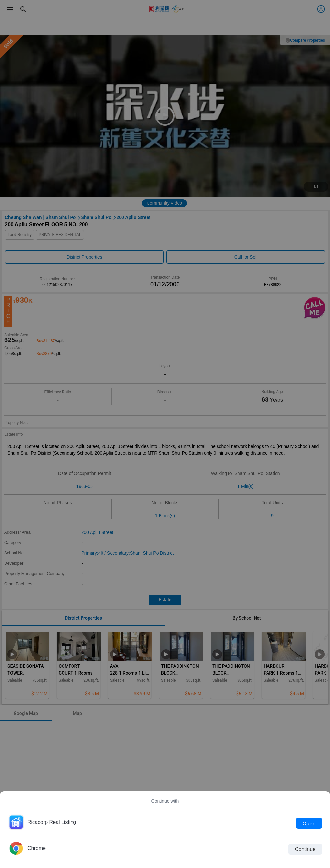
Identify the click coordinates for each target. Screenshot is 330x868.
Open (309, 823)
